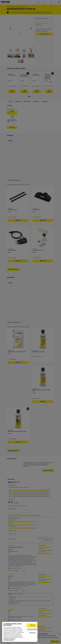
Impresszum (11, 640)
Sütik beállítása (32, 633)
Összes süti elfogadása (32, 625)
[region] (20, 632)
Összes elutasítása (32, 629)
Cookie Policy (7, 639)
